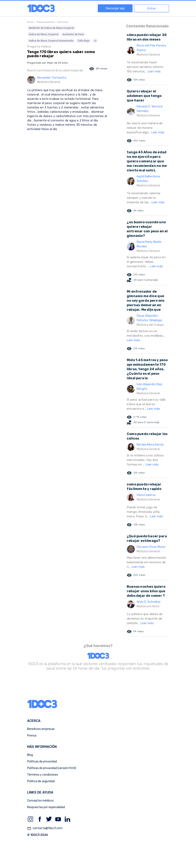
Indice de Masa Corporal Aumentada (51, 41)
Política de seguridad (41, 781)
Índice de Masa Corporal (44, 34)
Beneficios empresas (41, 729)
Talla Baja (83, 41)
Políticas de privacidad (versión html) (52, 768)
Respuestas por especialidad (46, 807)
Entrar (152, 9)
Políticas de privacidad (42, 762)
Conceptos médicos (40, 801)
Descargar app (115, 8)
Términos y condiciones (43, 775)
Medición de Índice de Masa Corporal (51, 28)
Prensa (32, 736)
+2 (95, 41)
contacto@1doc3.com (45, 828)
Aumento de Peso (73, 34)
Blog (30, 755)
